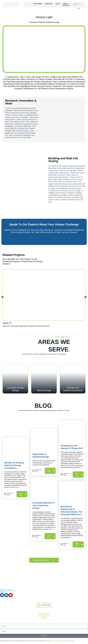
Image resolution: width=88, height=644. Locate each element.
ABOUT (66, 4)
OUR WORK (38, 4)
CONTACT (66, 5)
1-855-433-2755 (76, 5)
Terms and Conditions (68, 641)
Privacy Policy (56, 641)
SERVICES (49, 4)
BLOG (58, 4)
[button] (3, 297)
